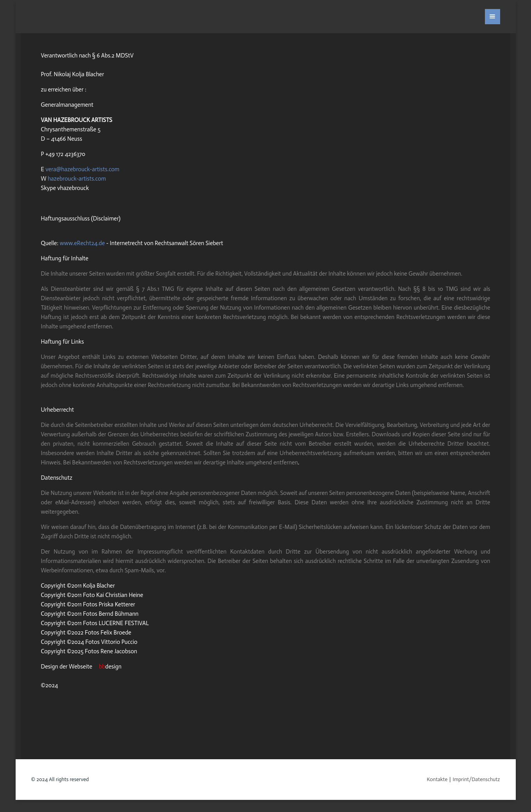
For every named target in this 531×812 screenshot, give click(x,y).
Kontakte (437, 779)
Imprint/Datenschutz (476, 779)
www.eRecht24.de (82, 243)
